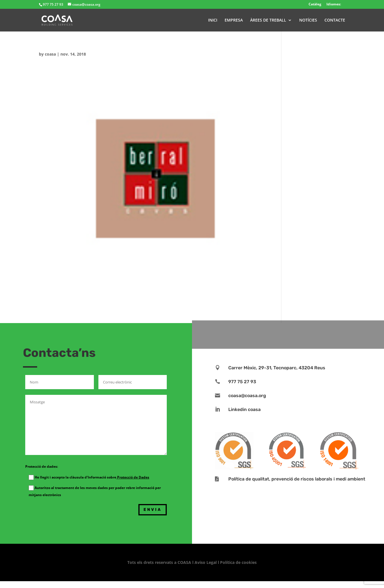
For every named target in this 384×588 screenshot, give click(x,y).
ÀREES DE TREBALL (268, 20)
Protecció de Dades (133, 477)
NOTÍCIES (308, 20)
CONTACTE (335, 20)
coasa (50, 54)
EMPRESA (234, 20)
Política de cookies (238, 562)
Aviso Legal (206, 562)
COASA (185, 562)
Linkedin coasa (244, 409)
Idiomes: (334, 4)
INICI (213, 20)
